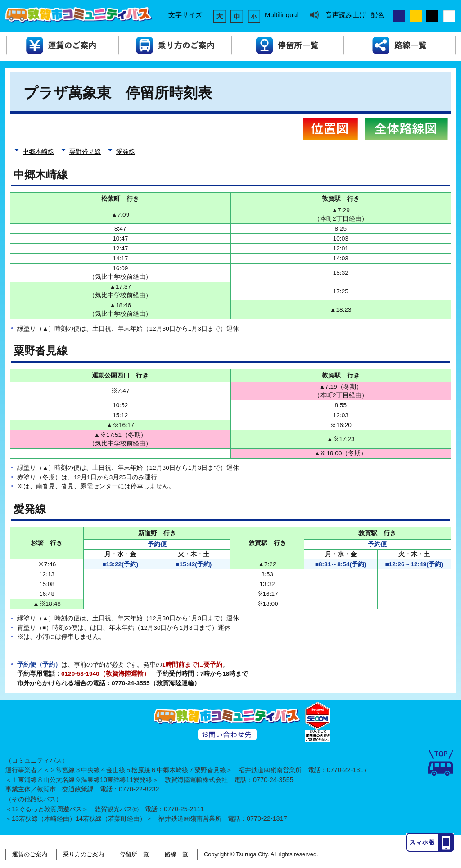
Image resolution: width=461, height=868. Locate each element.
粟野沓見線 (85, 152)
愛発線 (126, 152)
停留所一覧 (134, 854)
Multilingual (282, 15)
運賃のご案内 (30, 854)
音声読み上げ (346, 15)
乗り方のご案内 (84, 854)
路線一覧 (176, 854)
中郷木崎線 (38, 152)
